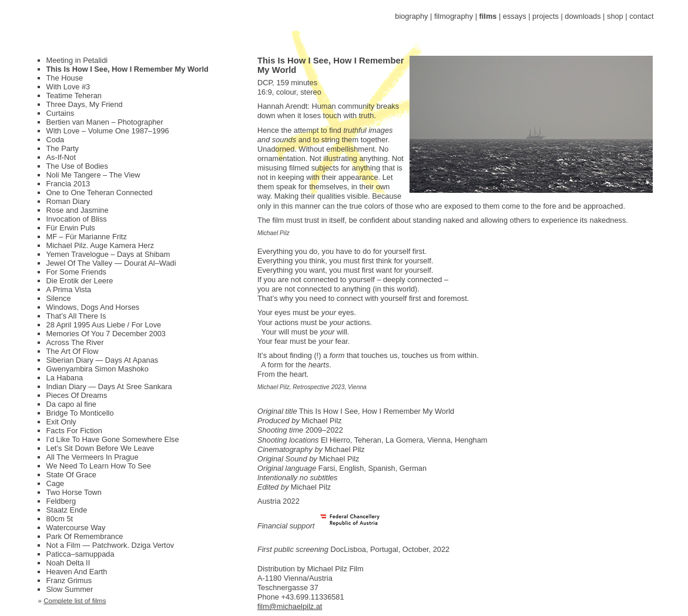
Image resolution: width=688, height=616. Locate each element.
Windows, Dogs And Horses (93, 307)
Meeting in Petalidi (77, 60)
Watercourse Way (76, 528)
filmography (454, 16)
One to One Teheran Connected (100, 192)
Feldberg (61, 501)
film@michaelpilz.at (290, 606)
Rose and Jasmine (78, 210)
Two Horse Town (74, 492)
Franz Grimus (69, 580)
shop (615, 16)
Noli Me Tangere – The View (93, 175)
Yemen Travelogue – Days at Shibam (108, 254)
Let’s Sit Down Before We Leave (100, 448)
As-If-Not (61, 157)
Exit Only (61, 422)
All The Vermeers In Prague (93, 457)
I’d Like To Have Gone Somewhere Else (113, 439)
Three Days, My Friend (85, 104)
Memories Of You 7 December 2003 (106, 334)
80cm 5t (60, 519)
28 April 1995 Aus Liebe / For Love (104, 325)
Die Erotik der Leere (80, 281)
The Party (63, 148)
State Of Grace (71, 475)
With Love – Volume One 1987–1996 (108, 131)
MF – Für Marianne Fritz (87, 237)
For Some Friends (76, 272)
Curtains (61, 113)
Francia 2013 (68, 184)
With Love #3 (68, 87)
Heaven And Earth (77, 572)
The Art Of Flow (73, 351)
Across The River (75, 342)
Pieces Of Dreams (77, 395)
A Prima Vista (69, 289)
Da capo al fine (71, 404)
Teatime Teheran (74, 96)
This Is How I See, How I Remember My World (127, 69)
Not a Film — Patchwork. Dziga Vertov (110, 545)
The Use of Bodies (77, 166)
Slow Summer (70, 589)
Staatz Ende (67, 510)
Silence (59, 298)
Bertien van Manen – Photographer (105, 122)
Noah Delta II (68, 563)
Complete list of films (75, 601)
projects (546, 16)
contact (641, 16)
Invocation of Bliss (77, 219)
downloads (583, 16)
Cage (56, 483)
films (488, 16)
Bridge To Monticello (80, 413)
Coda (56, 140)
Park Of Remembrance (85, 536)
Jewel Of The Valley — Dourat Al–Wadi (111, 263)
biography (411, 16)
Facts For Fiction (74, 431)
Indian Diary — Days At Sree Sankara (109, 386)
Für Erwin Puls (71, 228)
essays (515, 16)
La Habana (65, 378)
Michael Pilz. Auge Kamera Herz (100, 245)
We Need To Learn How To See (99, 466)
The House (65, 78)
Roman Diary (68, 201)
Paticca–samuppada (80, 554)
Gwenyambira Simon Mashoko (98, 369)
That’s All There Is (76, 316)
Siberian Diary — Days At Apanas (103, 360)
